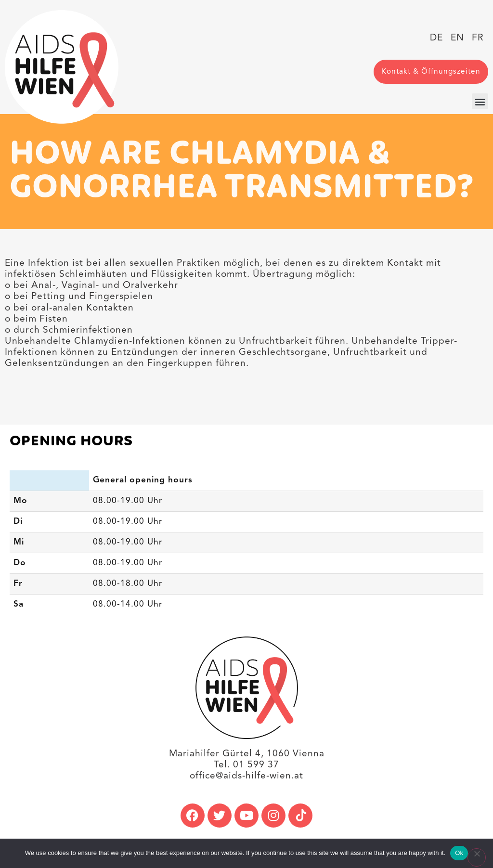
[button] (480, 101)
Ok (459, 853)
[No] (477, 857)
